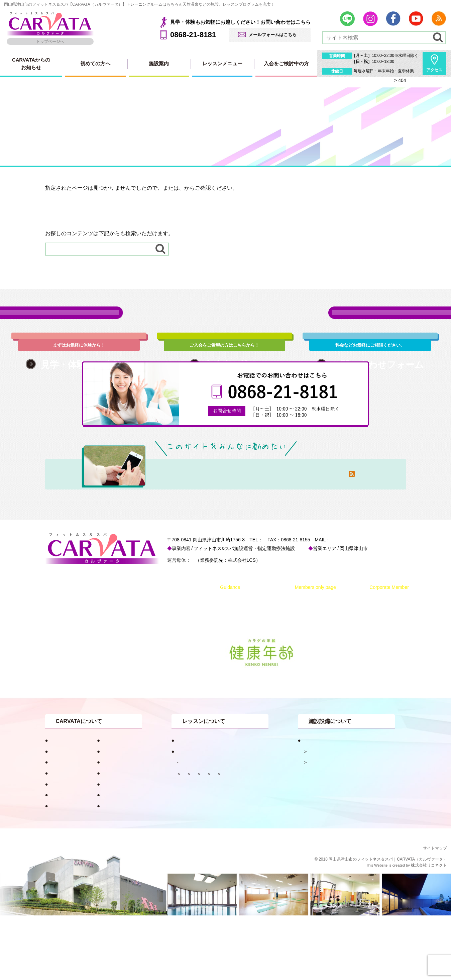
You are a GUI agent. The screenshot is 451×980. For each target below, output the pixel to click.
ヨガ (212, 849)
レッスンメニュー (222, 64)
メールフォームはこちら (273, 35)
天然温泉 (318, 816)
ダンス (189, 849)
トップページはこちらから (77, 199)
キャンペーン (63, 816)
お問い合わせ (63, 859)
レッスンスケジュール (207, 827)
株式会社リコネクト (429, 930)
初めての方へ (95, 64)
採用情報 (58, 870)
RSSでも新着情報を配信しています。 (91, 222)
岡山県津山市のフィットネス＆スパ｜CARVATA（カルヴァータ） (388, 924)
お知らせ (110, 816)
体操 (187, 838)
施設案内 (159, 64)
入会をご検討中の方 (286, 64)
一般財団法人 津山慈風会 (219, 624)
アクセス (434, 70)
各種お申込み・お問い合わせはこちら (226, 321)
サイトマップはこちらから (77, 211)
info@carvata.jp (376, 604)
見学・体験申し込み (71, 849)
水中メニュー (252, 838)
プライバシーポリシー (125, 870)
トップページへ (50, 41)
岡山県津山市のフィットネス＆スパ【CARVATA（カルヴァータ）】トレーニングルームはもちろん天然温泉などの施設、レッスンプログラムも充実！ (139, 4)
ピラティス (214, 838)
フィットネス (323, 827)
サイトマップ (232, 188)
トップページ (179, 188)
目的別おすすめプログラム (205, 805)
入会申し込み (115, 827)
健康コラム (112, 805)
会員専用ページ (118, 859)
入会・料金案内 (118, 849)
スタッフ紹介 (63, 827)
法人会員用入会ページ (125, 838)
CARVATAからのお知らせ (31, 64)
